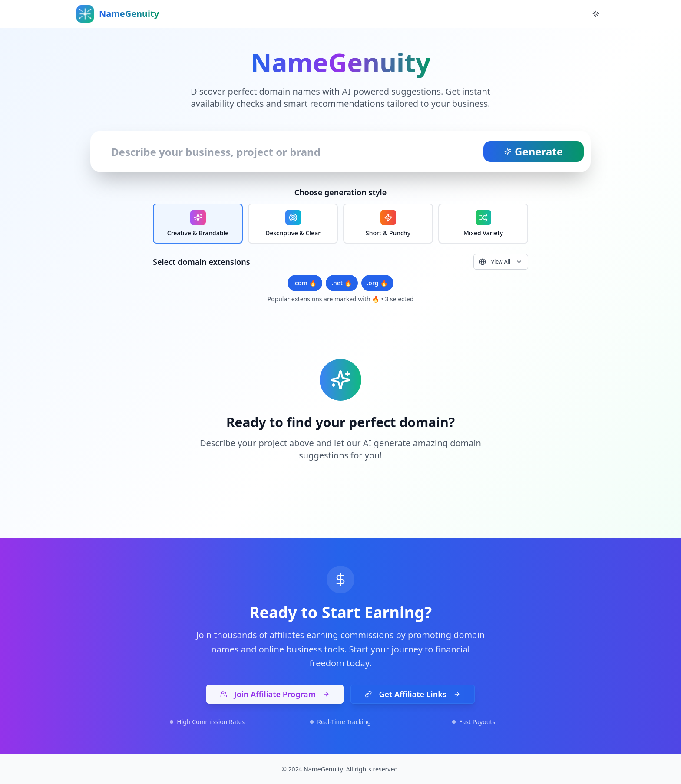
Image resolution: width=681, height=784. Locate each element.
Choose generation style (340, 192)
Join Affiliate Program (275, 694)
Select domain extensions (202, 262)
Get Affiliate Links (412, 694)
